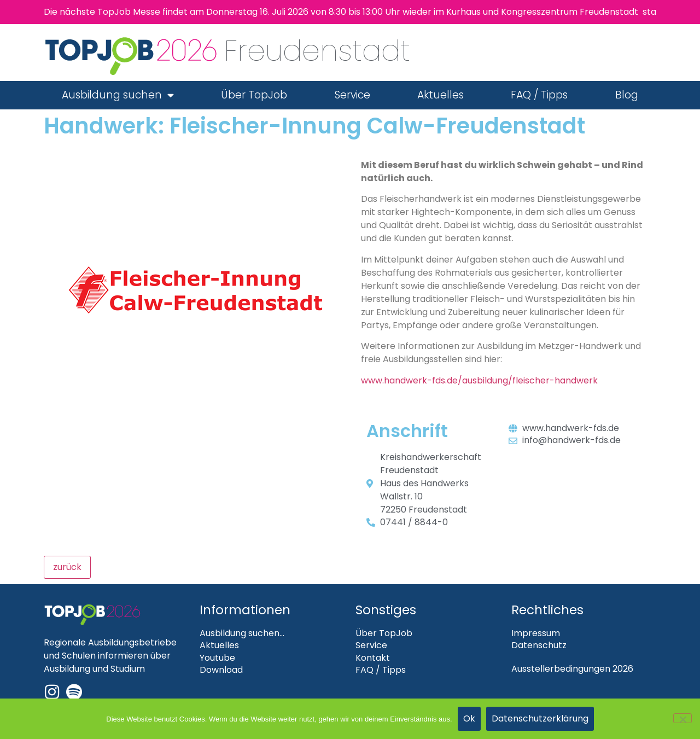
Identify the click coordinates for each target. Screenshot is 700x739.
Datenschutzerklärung (540, 718)
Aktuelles (441, 95)
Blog (627, 95)
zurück (67, 567)
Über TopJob (254, 95)
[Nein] (682, 718)
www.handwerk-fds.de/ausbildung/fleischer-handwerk (479, 380)
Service (352, 95)
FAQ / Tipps (539, 95)
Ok (469, 718)
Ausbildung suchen (118, 95)
